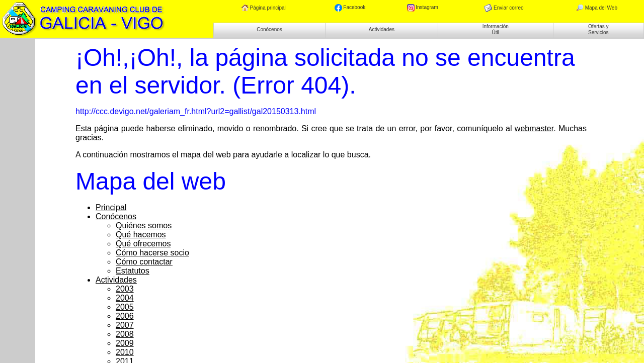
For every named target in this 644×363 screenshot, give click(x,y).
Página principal (264, 8)
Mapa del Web (596, 8)
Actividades (382, 29)
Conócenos (269, 29)
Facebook (350, 8)
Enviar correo (504, 8)
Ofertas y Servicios (598, 29)
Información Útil (496, 29)
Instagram (423, 8)
